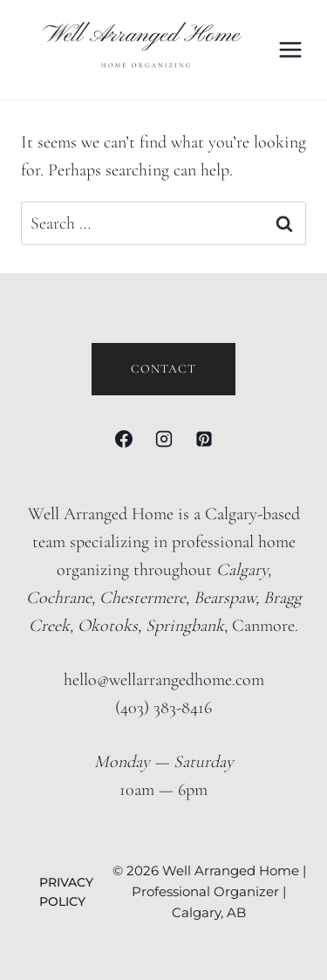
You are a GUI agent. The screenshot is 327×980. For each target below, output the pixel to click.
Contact (163, 369)
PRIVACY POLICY (66, 892)
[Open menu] (291, 49)
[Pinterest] (204, 439)
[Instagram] (164, 439)
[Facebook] (124, 439)
